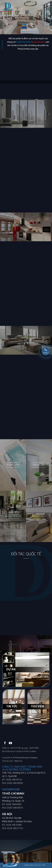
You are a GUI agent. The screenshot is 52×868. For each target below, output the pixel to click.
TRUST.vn (18, 761)
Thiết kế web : (8, 761)
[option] (26, 17)
